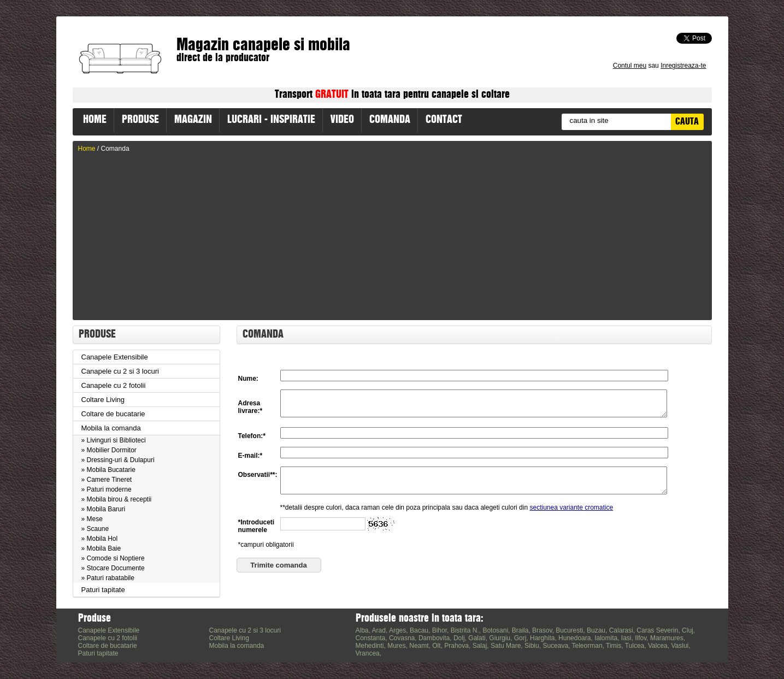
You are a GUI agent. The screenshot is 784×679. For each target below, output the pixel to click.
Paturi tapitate (103, 590)
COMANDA (390, 120)
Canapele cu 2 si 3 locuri (120, 371)
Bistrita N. (465, 630)
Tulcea (635, 646)
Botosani (495, 630)
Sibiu (532, 646)
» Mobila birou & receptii (117, 499)
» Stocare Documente (113, 568)
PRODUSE (140, 120)
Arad (379, 630)
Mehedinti (370, 646)
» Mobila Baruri (104, 509)
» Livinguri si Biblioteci (114, 440)
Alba (362, 630)
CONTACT (444, 120)
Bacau (419, 630)
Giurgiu (500, 638)
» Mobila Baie (101, 548)
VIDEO (342, 120)
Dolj (459, 638)
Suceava (555, 646)
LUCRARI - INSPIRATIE (271, 120)
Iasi (626, 638)
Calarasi (621, 630)
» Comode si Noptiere (113, 558)
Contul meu (630, 66)
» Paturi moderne (107, 489)
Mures (396, 646)
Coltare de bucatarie (113, 414)
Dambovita (434, 638)
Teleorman (587, 646)
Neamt (419, 646)
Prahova (456, 646)
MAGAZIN (193, 120)
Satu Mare (506, 646)
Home (87, 149)
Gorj (520, 638)
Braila (520, 630)
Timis (614, 646)
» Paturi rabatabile (108, 578)
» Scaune (95, 529)
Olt (436, 646)
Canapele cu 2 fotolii (114, 385)
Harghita (542, 638)
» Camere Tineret (107, 480)
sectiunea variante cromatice (571, 517)
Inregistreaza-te (683, 66)
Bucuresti (569, 630)
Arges (397, 630)
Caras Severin (657, 630)
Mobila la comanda (111, 428)
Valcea (658, 646)
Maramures (667, 638)
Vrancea (368, 653)
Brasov (542, 630)
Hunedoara (574, 638)
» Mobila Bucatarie (108, 470)
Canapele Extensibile (115, 357)
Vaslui (680, 646)
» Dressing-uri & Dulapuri (118, 460)
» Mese (92, 519)
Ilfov (641, 638)
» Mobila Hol (100, 539)
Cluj (688, 630)
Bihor (440, 630)
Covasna (402, 638)
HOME (95, 120)
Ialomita (606, 638)
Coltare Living (103, 400)
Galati (477, 638)
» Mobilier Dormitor (109, 450)
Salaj (480, 646)
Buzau (596, 630)
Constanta (371, 638)
